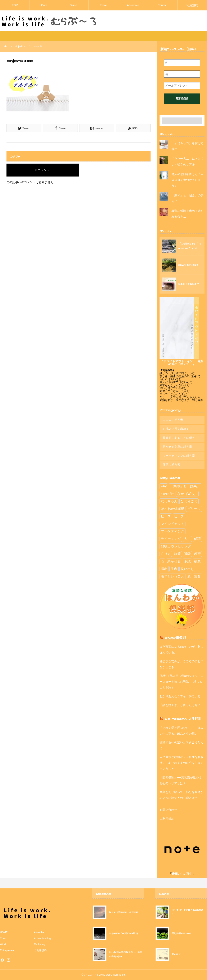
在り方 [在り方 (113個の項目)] (166, 554)
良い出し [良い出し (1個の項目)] (187, 569)
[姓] (182, 63)
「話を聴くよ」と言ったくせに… (181, 705)
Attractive (133, 5)
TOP (15, 5)
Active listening (42, 938)
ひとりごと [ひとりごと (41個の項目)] (189, 501)
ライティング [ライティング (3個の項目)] (171, 539)
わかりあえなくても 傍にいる (180, 696)
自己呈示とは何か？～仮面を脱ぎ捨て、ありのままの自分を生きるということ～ (181, 763)
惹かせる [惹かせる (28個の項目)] (174, 561)
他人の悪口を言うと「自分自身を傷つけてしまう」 (188, 180)
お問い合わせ (168, 810)
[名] (182, 74)
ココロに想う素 (173, 420)
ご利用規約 (167, 819)
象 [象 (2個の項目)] (189, 576)
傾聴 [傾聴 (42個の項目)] (197, 539)
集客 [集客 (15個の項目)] (197, 576)
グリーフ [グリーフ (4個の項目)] (194, 509)
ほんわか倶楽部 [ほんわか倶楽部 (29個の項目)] (172, 509)
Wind (74, 5)
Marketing (40, 944)
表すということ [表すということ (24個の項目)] (172, 576)
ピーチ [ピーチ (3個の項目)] (179, 516)
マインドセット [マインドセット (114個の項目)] (172, 524)
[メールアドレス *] (182, 86)
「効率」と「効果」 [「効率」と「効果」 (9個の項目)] (185, 486)
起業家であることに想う (179, 438)
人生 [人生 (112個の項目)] (187, 539)
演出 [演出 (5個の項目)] (164, 569)
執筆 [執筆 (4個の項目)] (177, 554)
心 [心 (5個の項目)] (162, 561)
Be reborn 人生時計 (183, 719)
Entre (103, 5)
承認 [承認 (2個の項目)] (187, 561)
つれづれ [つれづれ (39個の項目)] (167, 494)
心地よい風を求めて (176, 429)
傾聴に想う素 (171, 465)
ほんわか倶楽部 (175, 637)
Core (44, 5)
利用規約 (192, 5)
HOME (4, 932)
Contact (162, 5)
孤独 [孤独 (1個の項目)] (187, 554)
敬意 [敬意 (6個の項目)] (197, 561)
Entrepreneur (7, 950)
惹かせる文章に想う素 (177, 447)
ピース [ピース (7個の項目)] (166, 516)
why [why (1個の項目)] (164, 486)
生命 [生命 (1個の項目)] (174, 569)
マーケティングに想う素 (179, 456)
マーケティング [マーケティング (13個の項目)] (172, 531)
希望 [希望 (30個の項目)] (197, 554)
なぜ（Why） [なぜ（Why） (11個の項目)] (187, 494)
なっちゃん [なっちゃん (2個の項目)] (169, 501)
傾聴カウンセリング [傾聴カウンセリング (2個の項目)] (176, 546)
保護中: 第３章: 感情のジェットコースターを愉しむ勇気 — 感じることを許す (182, 682)
